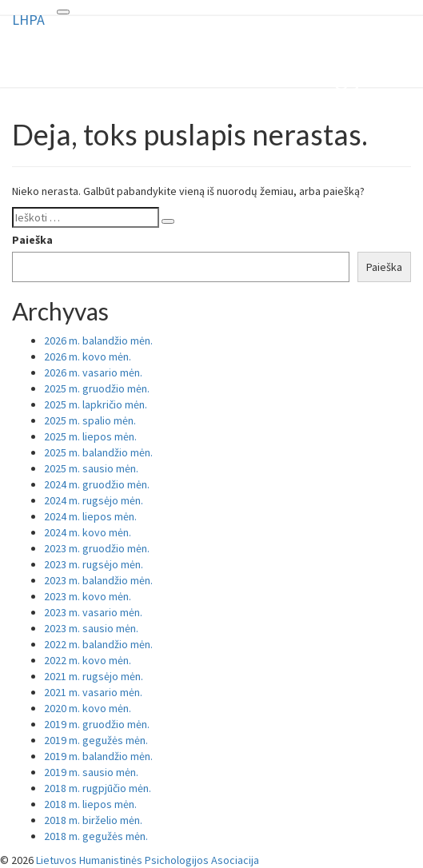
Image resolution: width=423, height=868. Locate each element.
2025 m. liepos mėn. (90, 436)
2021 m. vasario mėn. (93, 692)
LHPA (28, 20)
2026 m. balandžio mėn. (98, 340)
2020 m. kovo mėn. (88, 708)
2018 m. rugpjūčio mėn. (98, 788)
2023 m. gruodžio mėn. (97, 548)
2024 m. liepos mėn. (90, 516)
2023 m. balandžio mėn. (98, 580)
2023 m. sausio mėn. (91, 628)
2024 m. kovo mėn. (88, 532)
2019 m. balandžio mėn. (98, 756)
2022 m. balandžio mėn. (98, 644)
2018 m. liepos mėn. (90, 804)
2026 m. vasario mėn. (93, 372)
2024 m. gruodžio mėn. (97, 484)
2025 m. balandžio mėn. (98, 452)
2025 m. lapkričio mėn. (96, 404)
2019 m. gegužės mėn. (96, 740)
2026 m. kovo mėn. (88, 356)
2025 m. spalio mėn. (90, 420)
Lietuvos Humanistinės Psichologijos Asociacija (148, 860)
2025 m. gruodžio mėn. (97, 388)
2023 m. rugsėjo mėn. (94, 564)
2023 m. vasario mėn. (93, 612)
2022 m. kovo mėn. (88, 660)
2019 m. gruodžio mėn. (97, 724)
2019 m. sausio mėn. (91, 772)
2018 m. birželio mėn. (93, 820)
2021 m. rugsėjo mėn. (94, 676)
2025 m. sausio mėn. (91, 468)
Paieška (32, 240)
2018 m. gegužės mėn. (96, 836)
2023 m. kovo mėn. (88, 596)
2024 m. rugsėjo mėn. (94, 500)
